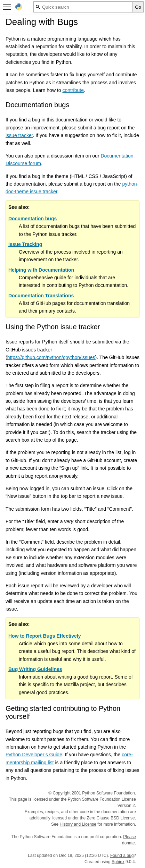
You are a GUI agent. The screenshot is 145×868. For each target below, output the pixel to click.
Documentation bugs (33, 219)
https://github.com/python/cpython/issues (51, 357)
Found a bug (122, 856)
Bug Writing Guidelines (35, 669)
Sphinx (118, 862)
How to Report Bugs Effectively (45, 636)
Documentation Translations (41, 296)
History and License (78, 824)
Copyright (62, 793)
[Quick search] (83, 7)
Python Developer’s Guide (34, 755)
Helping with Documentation (41, 270)
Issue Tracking (25, 244)
